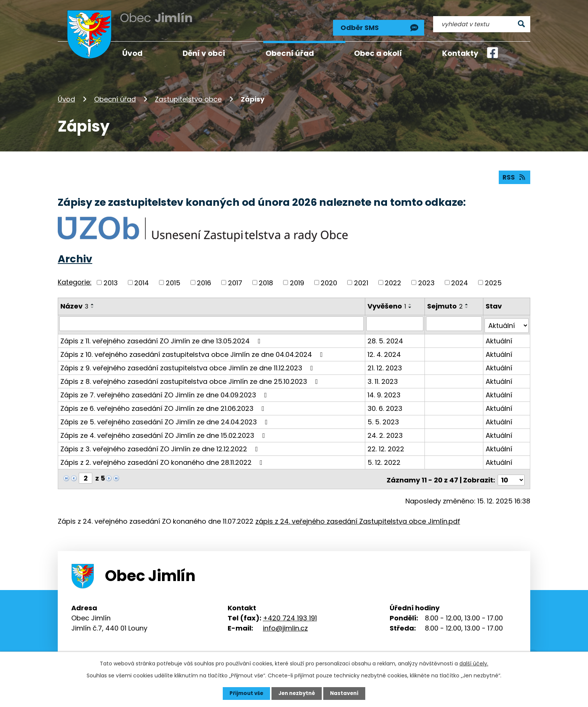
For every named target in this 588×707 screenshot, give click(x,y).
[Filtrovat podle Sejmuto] (454, 321)
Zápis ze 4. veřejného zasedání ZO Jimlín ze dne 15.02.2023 (164, 431)
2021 (361, 280)
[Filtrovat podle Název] (212, 321)
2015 (173, 280)
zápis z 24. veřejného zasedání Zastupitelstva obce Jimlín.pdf (358, 515)
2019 (297, 280)
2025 (493, 280)
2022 (393, 280)
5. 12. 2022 (385, 458)
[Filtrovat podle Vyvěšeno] (396, 321)
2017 (235, 280)
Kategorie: (75, 279)
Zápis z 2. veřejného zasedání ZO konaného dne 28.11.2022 (163, 458)
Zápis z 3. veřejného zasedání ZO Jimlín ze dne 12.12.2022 (161, 444)
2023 (426, 280)
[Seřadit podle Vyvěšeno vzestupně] (411, 302)
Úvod (66, 95)
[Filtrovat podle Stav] (507, 321)
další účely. (474, 663)
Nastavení (346, 693)
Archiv (75, 257)
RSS (514, 175)
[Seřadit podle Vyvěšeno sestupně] (411, 305)
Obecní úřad (115, 95)
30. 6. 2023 (386, 404)
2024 (460, 280)
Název (74, 304)
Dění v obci (204, 53)
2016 (204, 280)
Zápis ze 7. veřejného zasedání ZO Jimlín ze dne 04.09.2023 (165, 390)
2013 (111, 280)
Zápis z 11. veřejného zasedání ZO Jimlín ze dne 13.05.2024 (162, 336)
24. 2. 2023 (386, 431)
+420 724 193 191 (290, 612)
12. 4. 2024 (385, 350)
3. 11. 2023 (383, 377)
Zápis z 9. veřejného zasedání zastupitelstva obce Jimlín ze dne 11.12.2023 (188, 363)
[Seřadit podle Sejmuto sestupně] (468, 305)
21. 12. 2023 (385, 363)
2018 (266, 280)
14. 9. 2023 (385, 390)
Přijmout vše (244, 693)
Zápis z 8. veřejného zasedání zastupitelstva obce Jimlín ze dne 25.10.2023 (191, 377)
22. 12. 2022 (387, 444)
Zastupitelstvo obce (188, 95)
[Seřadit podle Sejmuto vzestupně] (468, 302)
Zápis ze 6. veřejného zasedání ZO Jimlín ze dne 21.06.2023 (164, 404)
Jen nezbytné (297, 693)
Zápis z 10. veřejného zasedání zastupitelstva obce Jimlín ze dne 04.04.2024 (193, 350)
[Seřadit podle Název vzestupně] (93, 302)
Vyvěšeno (388, 304)
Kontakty (460, 53)
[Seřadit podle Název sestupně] (93, 305)
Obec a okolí (378, 53)
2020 (329, 280)
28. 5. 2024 (386, 336)
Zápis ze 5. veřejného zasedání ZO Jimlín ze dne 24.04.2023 (166, 417)
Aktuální (499, 336)
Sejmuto (446, 304)
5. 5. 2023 (384, 417)
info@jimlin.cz (285, 622)
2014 (142, 280)
